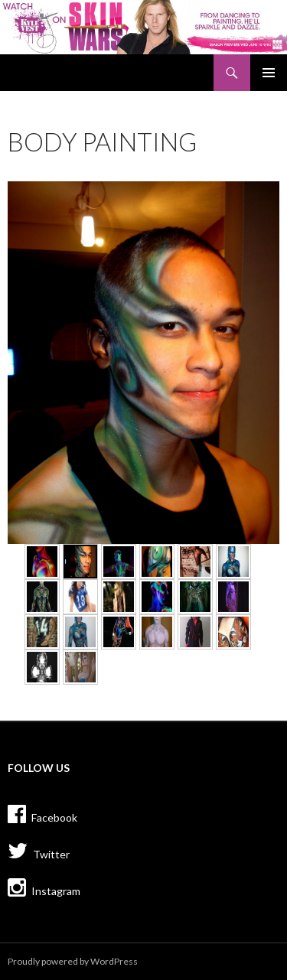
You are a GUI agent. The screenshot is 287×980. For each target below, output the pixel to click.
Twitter (39, 851)
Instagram (44, 887)
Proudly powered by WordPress (73, 961)
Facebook (42, 814)
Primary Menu (269, 73)
